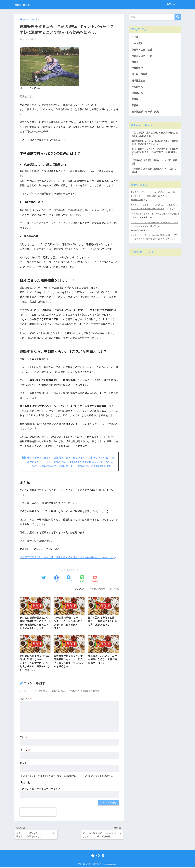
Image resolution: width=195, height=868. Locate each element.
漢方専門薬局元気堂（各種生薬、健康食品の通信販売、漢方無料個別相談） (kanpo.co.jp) (68, 557)
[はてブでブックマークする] (69, 579)
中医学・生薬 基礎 (142, 50)
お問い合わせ (173, 4)
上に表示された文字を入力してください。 (43, 790)
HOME (98, 857)
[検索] (178, 17)
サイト (23, 764)
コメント (26, 699)
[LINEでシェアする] (82, 579)
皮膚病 (135, 100)
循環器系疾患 (139, 81)
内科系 (136, 63)
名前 (24, 738)
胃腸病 (135, 107)
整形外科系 (138, 88)
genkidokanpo (137, 202)
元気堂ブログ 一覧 (109, 588)
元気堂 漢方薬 (27, 4)
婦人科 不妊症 (140, 75)
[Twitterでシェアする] (44, 579)
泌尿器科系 (138, 94)
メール (25, 751)
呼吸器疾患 (138, 69)
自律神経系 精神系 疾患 (146, 113)
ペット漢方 (138, 44)
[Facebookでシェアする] (56, 579)
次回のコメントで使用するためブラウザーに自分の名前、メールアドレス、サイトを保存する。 (69, 776)
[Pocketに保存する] (95, 579)
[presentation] (38, 813)
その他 (92, 588)
